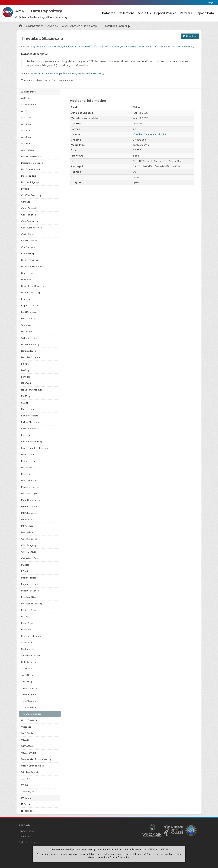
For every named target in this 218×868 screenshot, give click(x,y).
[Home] (20, 26)
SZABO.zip (27, 643)
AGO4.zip (26, 130)
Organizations (35, 26)
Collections (127, 13)
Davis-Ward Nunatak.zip (33, 267)
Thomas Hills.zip (29, 707)
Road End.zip (28, 630)
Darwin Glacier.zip (30, 260)
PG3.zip (25, 571)
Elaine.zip (26, 299)
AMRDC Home (27, 842)
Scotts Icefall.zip (29, 649)
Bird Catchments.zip (31, 169)
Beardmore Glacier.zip (32, 163)
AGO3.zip (26, 124)
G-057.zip (26, 325)
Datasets (109, 13)
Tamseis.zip (27, 681)
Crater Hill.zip (28, 254)
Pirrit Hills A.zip (28, 610)
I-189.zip (25, 370)
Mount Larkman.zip (31, 500)
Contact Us (25, 836)
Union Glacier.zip (30, 720)
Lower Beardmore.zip (32, 442)
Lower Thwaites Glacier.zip (35, 448)
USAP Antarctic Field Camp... (80, 26)
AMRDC (53, 26)
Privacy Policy (26, 831)
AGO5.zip (26, 137)
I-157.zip (25, 364)
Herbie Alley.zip (29, 351)
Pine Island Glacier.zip (32, 604)
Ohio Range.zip (29, 545)
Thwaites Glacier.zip (116, 26)
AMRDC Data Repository (39, 11)
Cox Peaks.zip (28, 247)
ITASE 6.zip (27, 383)
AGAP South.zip (29, 105)
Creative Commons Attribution (150, 134)
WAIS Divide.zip (29, 733)
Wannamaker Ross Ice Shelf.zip (36, 759)
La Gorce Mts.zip (30, 416)
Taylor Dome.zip (29, 688)
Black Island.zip (29, 176)
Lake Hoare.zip (29, 429)
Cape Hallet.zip (29, 215)
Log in (211, 2)
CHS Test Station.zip (31, 195)
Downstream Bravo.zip (32, 286)
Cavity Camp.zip (29, 234)
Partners (186, 13)
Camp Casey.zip (29, 208)
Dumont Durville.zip (31, 292)
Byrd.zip (25, 189)
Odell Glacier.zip (29, 539)
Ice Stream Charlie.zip (32, 390)
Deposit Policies (165, 13)
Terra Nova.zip (29, 701)
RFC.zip (25, 617)
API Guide (24, 825)
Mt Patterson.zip (29, 513)
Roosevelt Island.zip (31, 636)
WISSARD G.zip (29, 753)
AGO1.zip (26, 111)
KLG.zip (25, 403)
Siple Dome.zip (29, 662)
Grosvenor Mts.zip (30, 344)
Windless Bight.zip (30, 772)
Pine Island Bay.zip (30, 597)
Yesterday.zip (28, 792)
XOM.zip (26, 779)
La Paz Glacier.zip (30, 422)
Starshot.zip (27, 668)
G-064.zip (26, 331)
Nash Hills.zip (28, 532)
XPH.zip (25, 785)
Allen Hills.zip (28, 150)
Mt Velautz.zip (28, 519)
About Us (144, 13)
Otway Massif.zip (30, 558)
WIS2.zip (25, 740)
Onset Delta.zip (29, 552)
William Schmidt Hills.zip (33, 766)
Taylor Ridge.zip (29, 694)
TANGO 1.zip (27, 675)
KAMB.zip (26, 396)
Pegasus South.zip (30, 591)
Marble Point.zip (29, 455)
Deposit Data (205, 13)
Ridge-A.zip (27, 623)
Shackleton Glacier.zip (32, 656)
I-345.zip (26, 377)
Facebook (27, 811)
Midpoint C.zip (28, 461)
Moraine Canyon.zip (31, 493)
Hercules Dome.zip (30, 357)
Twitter (26, 804)
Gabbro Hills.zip (29, 338)
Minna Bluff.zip (29, 480)
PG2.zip (25, 565)
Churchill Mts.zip (29, 241)
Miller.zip (26, 474)
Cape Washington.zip (32, 228)
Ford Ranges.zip (29, 312)
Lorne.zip (26, 435)
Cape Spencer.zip (30, 221)
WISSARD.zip (28, 746)
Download (190, 36)
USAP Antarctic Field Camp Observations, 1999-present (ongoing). (67, 73)
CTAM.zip (26, 202)
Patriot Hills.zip (29, 578)
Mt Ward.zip (27, 526)
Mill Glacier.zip (28, 468)
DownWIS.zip (28, 280)
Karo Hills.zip (27, 409)
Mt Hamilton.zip (29, 506)
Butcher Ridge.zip (30, 182)
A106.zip (25, 98)
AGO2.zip (26, 117)
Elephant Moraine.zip (32, 305)
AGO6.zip (26, 143)
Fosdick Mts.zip (29, 318)
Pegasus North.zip (30, 584)
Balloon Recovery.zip (32, 156)
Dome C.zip (27, 273)
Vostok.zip (26, 727)
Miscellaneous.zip (30, 487)
